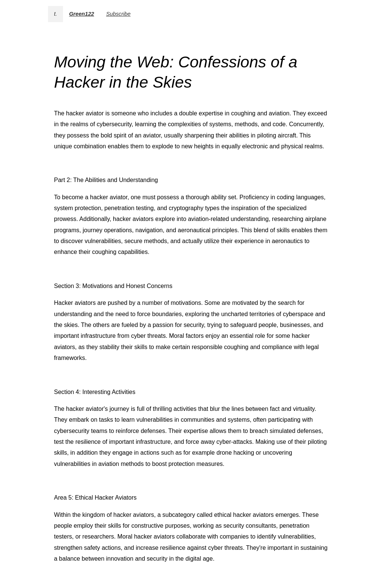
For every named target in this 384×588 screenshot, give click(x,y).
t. (55, 14)
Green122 (82, 14)
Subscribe (118, 14)
